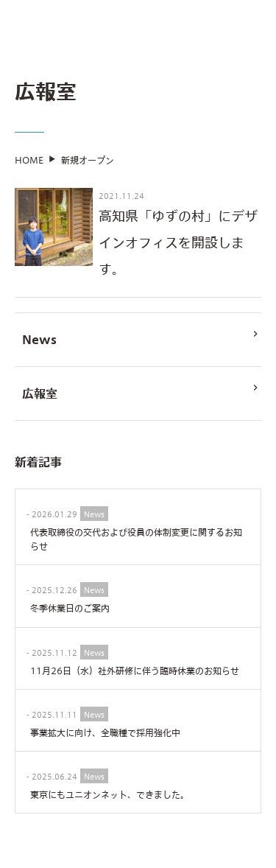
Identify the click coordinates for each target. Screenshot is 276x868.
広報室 (142, 396)
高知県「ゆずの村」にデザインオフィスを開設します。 (178, 246)
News (142, 342)
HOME (29, 164)
